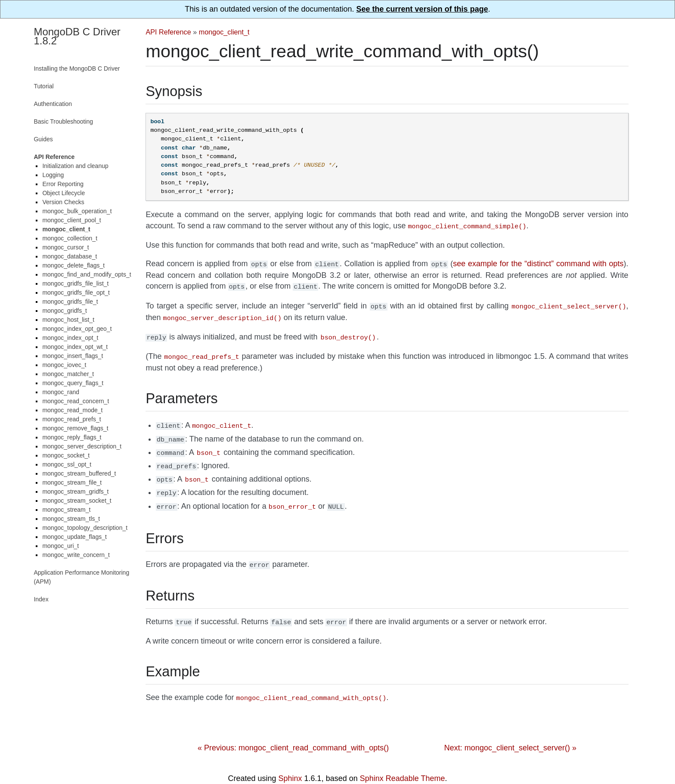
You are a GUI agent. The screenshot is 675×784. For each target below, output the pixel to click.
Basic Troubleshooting (63, 121)
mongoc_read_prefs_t (71, 419)
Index (41, 599)
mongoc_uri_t (60, 546)
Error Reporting (63, 184)
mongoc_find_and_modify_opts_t (87, 274)
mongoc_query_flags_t (73, 383)
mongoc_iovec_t (64, 365)
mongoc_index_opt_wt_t (75, 347)
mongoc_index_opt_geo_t (77, 329)
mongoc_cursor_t (65, 247)
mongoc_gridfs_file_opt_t (76, 292)
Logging (53, 175)
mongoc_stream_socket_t (77, 501)
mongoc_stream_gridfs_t (75, 492)
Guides (43, 139)
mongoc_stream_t (66, 510)
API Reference (168, 32)
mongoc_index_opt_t (70, 338)
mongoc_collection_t (70, 238)
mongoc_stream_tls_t (71, 519)
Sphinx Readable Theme (403, 764)
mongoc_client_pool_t (71, 220)
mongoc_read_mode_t (72, 410)
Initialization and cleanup (75, 166)
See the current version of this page (422, 9)
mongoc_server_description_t (82, 446)
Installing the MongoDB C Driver (77, 68)
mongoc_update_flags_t (74, 537)
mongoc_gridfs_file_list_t (75, 283)
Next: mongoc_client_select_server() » (510, 733)
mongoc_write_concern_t (76, 555)
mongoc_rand (61, 392)
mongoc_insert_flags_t (73, 356)
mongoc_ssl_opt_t (67, 464)
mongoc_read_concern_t (76, 401)
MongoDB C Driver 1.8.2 (77, 36)
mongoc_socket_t (66, 455)
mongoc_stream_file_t (72, 482)
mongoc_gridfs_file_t (70, 302)
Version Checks (63, 202)
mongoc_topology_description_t (85, 528)
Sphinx (290, 764)
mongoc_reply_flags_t (72, 437)
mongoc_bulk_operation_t (77, 211)
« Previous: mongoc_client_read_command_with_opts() (293, 733)
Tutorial (43, 86)
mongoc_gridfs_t (65, 311)
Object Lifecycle (63, 193)
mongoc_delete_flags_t (73, 265)
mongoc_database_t (70, 256)
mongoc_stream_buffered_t (79, 473)
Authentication (53, 104)
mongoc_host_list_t (68, 320)
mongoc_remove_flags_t (75, 428)
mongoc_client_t (224, 32)
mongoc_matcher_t (68, 374)
